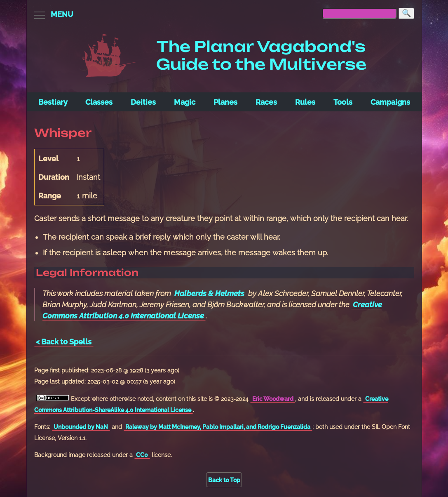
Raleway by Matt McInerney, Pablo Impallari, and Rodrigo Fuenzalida (218, 427)
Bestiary (53, 102)
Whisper (63, 133)
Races (266, 102)
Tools (343, 102)
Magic (185, 102)
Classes (99, 102)
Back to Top (224, 480)
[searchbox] (359, 13)
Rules (305, 102)
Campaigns (390, 102)
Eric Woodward (273, 399)
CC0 (142, 455)
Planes (225, 102)
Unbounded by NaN (81, 427)
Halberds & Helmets (209, 293)
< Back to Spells (64, 342)
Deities (143, 102)
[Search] (406, 13)
